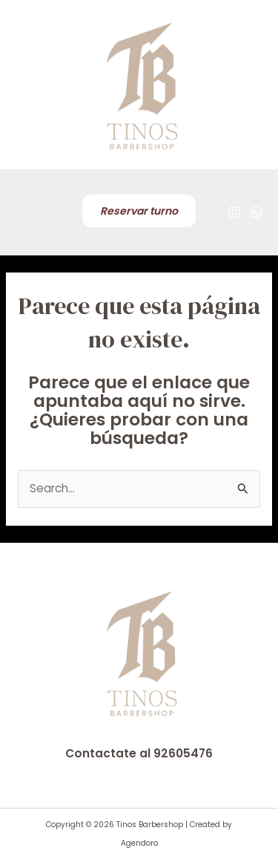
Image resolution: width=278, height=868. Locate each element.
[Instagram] (234, 212)
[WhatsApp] (257, 212)
